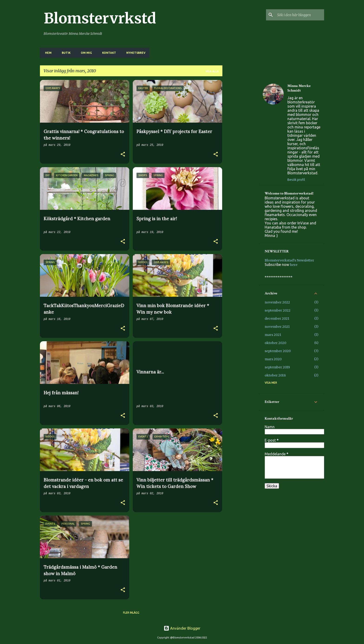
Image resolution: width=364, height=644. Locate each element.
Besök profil (296, 180)
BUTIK (65, 53)
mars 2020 (273, 359)
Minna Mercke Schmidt (299, 88)
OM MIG (85, 53)
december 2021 (277, 319)
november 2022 (277, 302)
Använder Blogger (182, 628)
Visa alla (212, 71)
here (294, 265)
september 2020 (278, 351)
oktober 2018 (275, 375)
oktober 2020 (275, 343)
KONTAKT (108, 53)
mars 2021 (273, 335)
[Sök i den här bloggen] (300, 15)
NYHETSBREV (135, 53)
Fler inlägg (131, 613)
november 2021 (277, 327)
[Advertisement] (241, 150)
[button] (123, 155)
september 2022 (278, 310)
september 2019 (277, 367)
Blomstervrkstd (100, 18)
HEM (47, 53)
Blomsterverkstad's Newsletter (289, 260)
